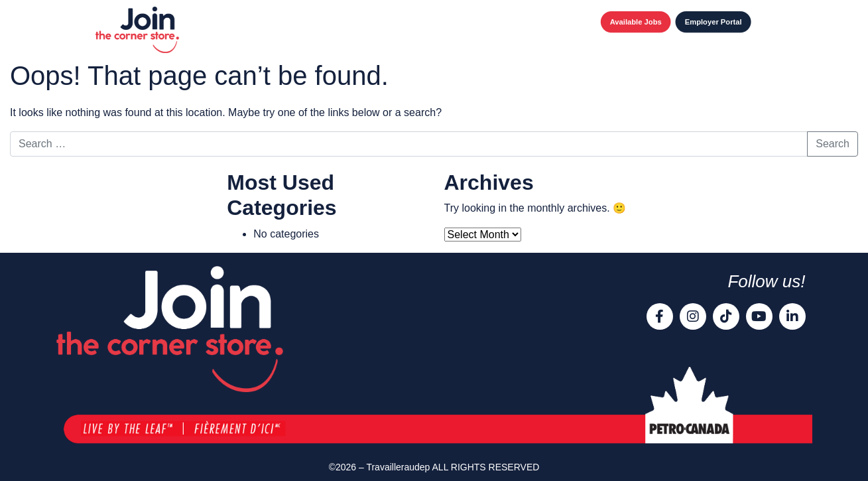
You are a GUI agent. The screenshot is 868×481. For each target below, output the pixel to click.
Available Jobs (636, 22)
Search (833, 144)
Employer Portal (713, 22)
